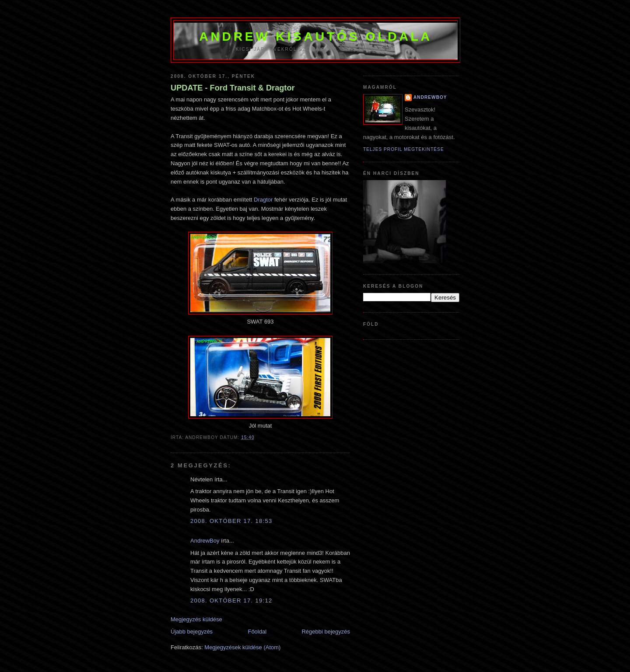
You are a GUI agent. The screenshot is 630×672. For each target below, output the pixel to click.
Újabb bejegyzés (192, 632)
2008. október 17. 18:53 (231, 521)
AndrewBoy (205, 541)
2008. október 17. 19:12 (231, 601)
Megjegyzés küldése (196, 619)
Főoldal (257, 632)
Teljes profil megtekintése (404, 149)
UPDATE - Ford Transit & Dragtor (233, 88)
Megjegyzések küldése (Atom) (242, 647)
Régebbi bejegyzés (326, 632)
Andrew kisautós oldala (315, 36)
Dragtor (263, 200)
